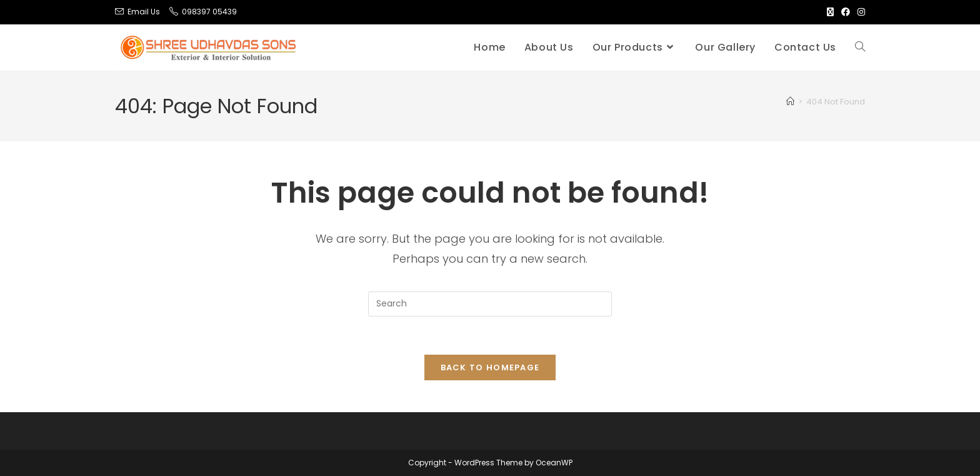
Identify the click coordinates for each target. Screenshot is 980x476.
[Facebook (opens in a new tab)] (846, 12)
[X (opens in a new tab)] (830, 12)
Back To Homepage (490, 367)
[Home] (790, 102)
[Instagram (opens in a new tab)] (859, 12)
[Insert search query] (490, 304)
